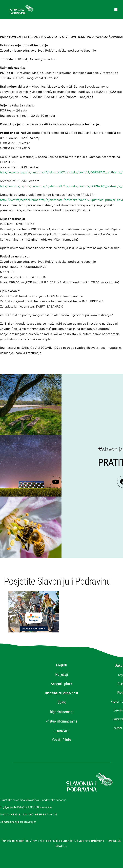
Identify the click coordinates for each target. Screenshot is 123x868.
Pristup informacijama (61, 721)
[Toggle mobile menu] (116, 9)
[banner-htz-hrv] (34, 592)
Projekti (61, 665)
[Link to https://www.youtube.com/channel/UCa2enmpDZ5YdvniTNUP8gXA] (56, 482)
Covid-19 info (61, 740)
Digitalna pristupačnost (61, 693)
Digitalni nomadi (62, 712)
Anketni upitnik (61, 684)
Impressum (61, 730)
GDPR (62, 703)
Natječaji (62, 675)
